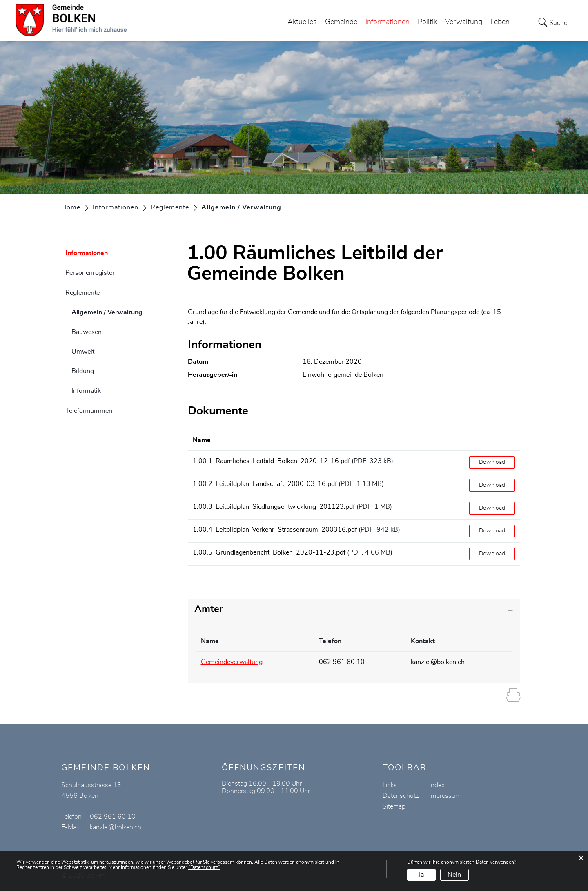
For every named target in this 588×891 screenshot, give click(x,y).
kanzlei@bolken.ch (438, 662)
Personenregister (90, 273)
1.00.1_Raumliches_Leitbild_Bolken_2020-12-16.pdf (271, 461)
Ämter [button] (209, 609)
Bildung (83, 371)
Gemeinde (341, 22)
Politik (427, 22)
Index (437, 785)
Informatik (86, 391)
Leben (500, 22)
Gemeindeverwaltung (232, 662)
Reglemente (82, 293)
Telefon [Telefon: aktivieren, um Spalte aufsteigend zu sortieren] (330, 641)
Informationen (388, 22)
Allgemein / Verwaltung (120, 311)
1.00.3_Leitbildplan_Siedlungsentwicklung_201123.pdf (274, 507)
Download (492, 462)
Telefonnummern (90, 411)
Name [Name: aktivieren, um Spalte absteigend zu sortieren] (210, 641)
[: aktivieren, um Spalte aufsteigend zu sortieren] (492, 441)
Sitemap (394, 806)
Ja (421, 875)
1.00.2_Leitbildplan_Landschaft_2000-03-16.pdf (265, 484)
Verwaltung (464, 22)
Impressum (445, 796)
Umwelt (83, 352)
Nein (454, 875)
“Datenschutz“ (204, 867)
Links (390, 785)
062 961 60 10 (342, 662)
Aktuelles (302, 22)
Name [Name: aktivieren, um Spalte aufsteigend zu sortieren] (202, 440)
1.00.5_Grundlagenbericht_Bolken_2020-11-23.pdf (269, 552)
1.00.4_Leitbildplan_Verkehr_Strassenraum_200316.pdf (275, 530)
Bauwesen (87, 332)
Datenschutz (401, 796)
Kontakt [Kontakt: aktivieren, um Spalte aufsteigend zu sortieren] (423, 641)
